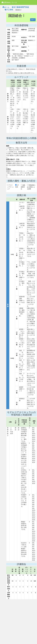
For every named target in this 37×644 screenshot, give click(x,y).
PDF (33, 20)
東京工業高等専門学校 (20, 7)
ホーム (6, 7)
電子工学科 (9, 10)
